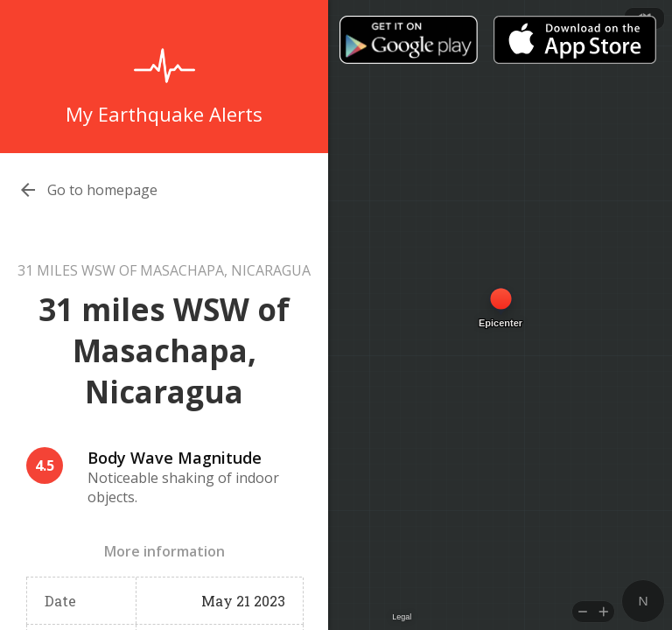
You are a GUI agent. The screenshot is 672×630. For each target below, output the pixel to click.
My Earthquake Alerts (164, 114)
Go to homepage (102, 190)
